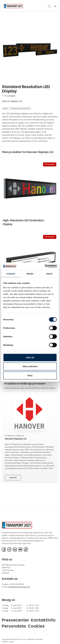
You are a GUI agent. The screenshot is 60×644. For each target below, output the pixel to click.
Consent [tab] (11, 274)
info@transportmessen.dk (19, 587)
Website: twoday (8, 642)
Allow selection (30, 366)
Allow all (30, 357)
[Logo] (13, 6)
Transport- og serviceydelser (20, 108)
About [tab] (49, 274)
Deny (30, 375)
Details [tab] (30, 274)
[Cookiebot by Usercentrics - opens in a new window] (45, 266)
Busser (5, 108)
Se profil (13, 478)
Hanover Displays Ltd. (12, 101)
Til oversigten (10, 96)
